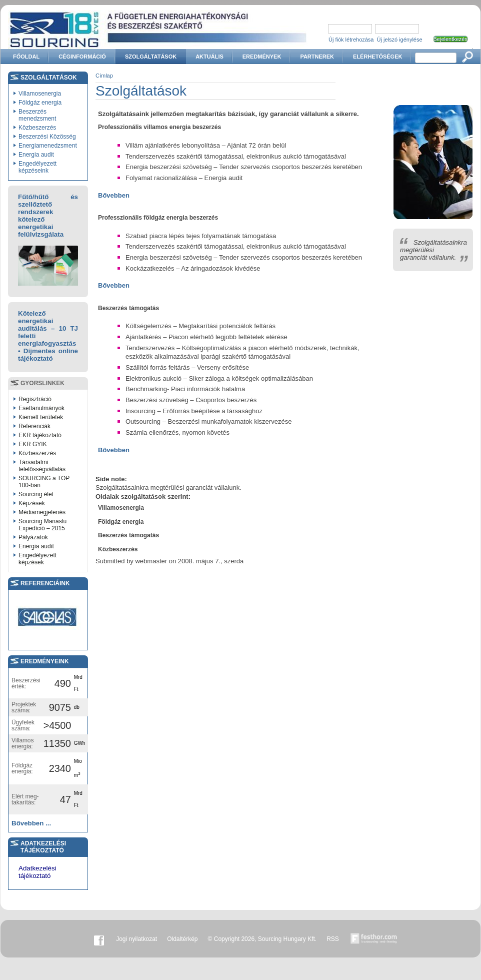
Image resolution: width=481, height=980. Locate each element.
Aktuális (209, 57)
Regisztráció (35, 399)
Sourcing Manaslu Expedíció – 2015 (42, 525)
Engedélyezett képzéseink (37, 167)
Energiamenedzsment (48, 146)
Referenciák (34, 426)
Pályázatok (33, 537)
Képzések (32, 503)
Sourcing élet (36, 494)
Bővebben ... (31, 823)
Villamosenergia (40, 94)
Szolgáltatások (151, 57)
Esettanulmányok (41, 408)
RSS (333, 939)
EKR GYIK (33, 444)
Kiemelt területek (41, 417)
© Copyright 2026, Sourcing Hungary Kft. (262, 939)
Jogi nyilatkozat (136, 939)
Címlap (104, 76)
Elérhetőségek (377, 57)
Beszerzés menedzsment (37, 115)
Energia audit (36, 155)
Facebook (99, 939)
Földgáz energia (40, 103)
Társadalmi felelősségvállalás (42, 466)
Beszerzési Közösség (47, 137)
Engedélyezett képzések (37, 559)
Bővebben (114, 195)
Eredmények (262, 57)
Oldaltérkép (182, 939)
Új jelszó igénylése (400, 40)
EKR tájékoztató (40, 435)
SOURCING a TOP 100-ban (44, 482)
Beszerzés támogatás (128, 535)
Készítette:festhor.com (374, 939)
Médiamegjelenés (42, 512)
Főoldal (26, 57)
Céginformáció (82, 57)
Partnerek (317, 57)
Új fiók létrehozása (351, 40)
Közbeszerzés (37, 128)
